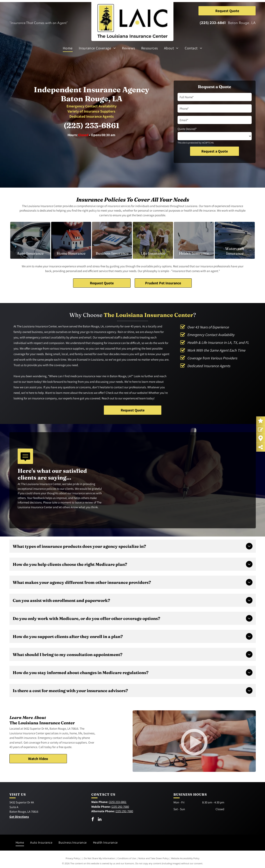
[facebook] (93, 820)
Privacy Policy (73, 858)
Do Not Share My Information (99, 858)
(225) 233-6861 (213, 23)
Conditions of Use (127, 858)
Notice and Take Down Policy (154, 858)
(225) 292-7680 (120, 807)
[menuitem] (68, 48)
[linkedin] (100, 820)
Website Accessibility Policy (185, 858)
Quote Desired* (187, 129)
